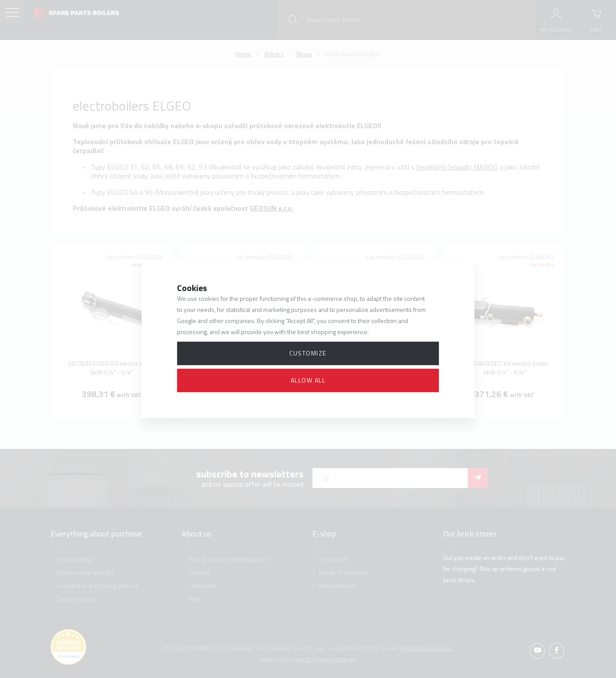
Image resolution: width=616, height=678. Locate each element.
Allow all (308, 380)
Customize (308, 353)
